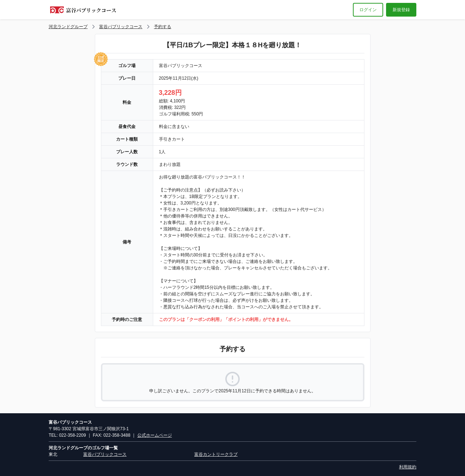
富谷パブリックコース (121, 27)
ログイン (368, 10)
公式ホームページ (155, 435)
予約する (163, 27)
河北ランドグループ (68, 27)
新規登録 (401, 10)
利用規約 (408, 467)
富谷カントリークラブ (216, 454)
